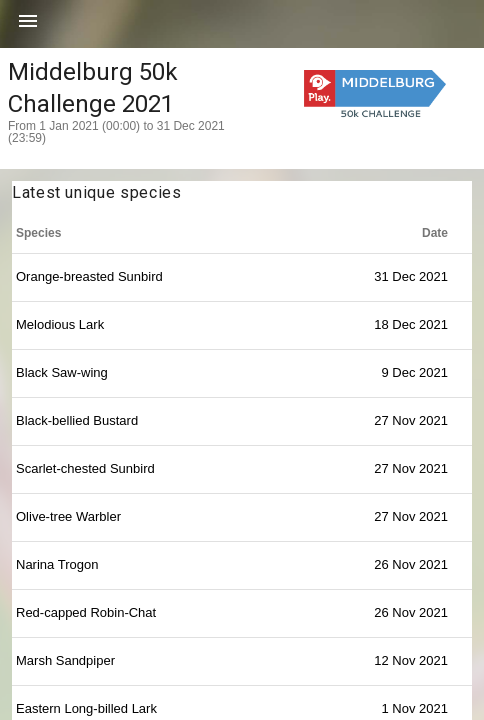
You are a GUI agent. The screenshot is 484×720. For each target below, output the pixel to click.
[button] (28, 28)
